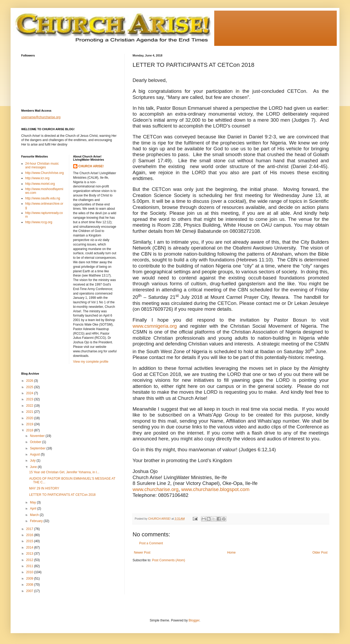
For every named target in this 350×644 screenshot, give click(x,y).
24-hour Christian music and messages (42, 165)
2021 (30, 412)
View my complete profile (91, 362)
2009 (30, 579)
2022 (30, 406)
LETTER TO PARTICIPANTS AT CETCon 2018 (62, 495)
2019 (30, 424)
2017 (30, 529)
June (34, 467)
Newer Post (142, 553)
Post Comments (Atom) (169, 560)
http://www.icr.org (37, 178)
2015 (30, 541)
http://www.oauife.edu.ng (43, 198)
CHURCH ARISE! (91, 166)
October (36, 442)
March (35, 515)
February (37, 521)
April (34, 509)
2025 (30, 387)
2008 (30, 585)
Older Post (320, 553)
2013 (30, 554)
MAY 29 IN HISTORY (44, 488)
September (38, 448)
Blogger (194, 620)
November (38, 436)
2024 (30, 393)
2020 (30, 418)
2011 (30, 566)
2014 (30, 547)
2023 (30, 399)
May (33, 502)
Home (231, 553)
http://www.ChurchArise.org (44, 173)
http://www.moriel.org (40, 184)
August (35, 454)
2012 (30, 560)
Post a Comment (151, 543)
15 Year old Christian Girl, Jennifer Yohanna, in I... (64, 472)
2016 (30, 535)
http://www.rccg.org (39, 222)
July (33, 461)
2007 (30, 591)
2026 (30, 381)
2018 (30, 430)
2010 (30, 572)
